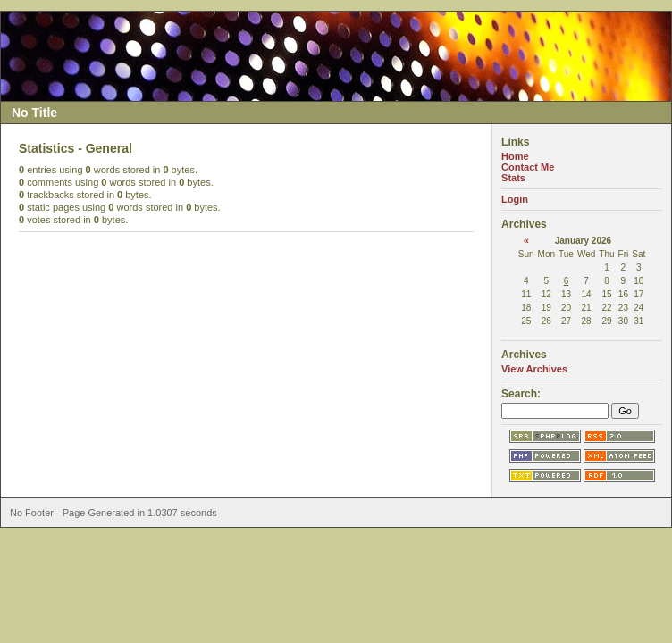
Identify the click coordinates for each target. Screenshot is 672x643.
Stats (513, 178)
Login (515, 199)
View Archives (534, 369)
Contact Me (528, 167)
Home (515, 156)
